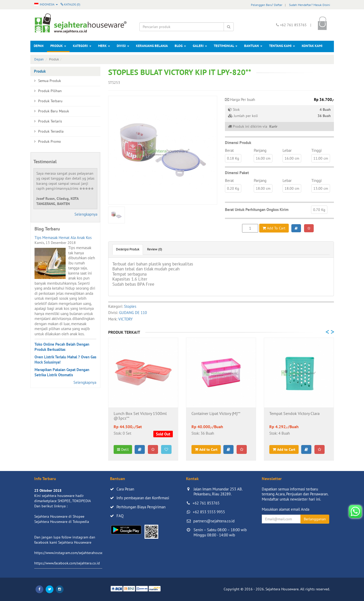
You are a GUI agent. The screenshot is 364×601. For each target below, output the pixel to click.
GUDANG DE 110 (133, 313)
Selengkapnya (86, 214)
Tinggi (317, 150)
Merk (104, 46)
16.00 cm (263, 158)
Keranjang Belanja (152, 46)
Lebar (287, 150)
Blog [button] (180, 46)
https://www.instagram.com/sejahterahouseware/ (73, 553)
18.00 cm (263, 188)
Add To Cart (274, 228)
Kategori (82, 46)
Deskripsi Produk (128, 249)
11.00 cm (321, 158)
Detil (123, 449)
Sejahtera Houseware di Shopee (59, 516)
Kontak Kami (312, 46)
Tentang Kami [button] (282, 46)
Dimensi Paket (237, 173)
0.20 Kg (233, 188)
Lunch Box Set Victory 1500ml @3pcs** (140, 416)
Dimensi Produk (238, 143)
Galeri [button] (200, 46)
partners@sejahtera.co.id (214, 521)
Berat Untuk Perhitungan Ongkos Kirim (257, 210)
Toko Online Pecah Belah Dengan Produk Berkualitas (62, 347)
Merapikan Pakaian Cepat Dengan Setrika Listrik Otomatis (62, 372)
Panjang (260, 150)
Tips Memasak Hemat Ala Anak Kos (63, 238)
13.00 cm (321, 188)
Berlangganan (315, 519)
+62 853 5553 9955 (209, 512)
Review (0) (155, 249)
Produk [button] (58, 46)
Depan (39, 46)
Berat (229, 150)
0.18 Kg (233, 158)
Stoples (130, 306)
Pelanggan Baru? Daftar (267, 5)
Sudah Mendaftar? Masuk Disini (310, 5)
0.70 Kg (319, 210)
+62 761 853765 (206, 503)
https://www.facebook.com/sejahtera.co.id (67, 563)
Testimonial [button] (226, 46)
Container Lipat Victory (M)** (216, 414)
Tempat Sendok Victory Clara (294, 414)
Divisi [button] (123, 46)
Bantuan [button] (253, 46)
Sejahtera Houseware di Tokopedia (62, 522)
